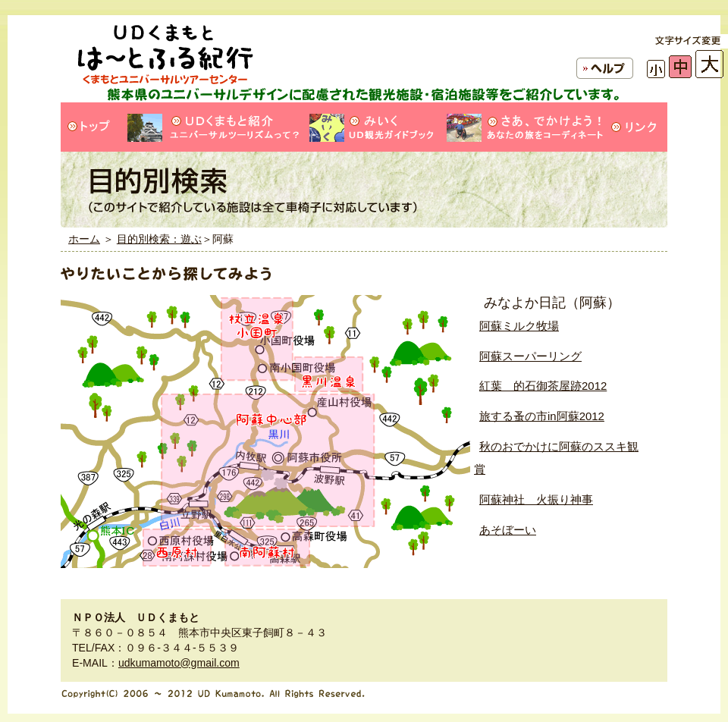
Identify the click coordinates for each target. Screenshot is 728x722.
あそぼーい (508, 530)
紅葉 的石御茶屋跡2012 (543, 386)
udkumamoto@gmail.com (179, 663)
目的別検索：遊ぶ (159, 239)
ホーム (84, 239)
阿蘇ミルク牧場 (519, 326)
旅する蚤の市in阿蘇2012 (542, 416)
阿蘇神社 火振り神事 (536, 499)
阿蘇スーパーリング (530, 356)
